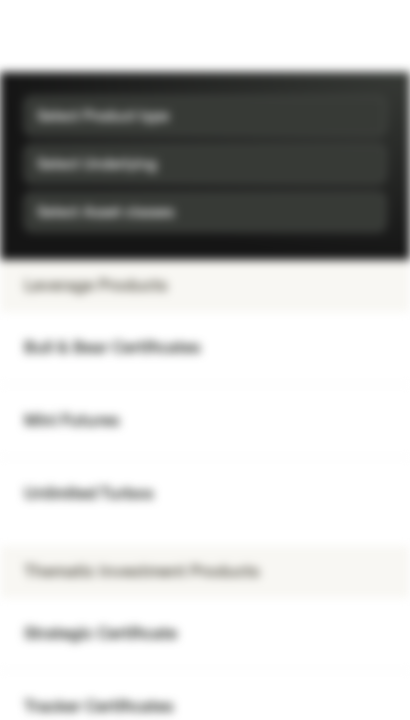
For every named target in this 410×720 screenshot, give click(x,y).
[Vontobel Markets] (78, 36)
